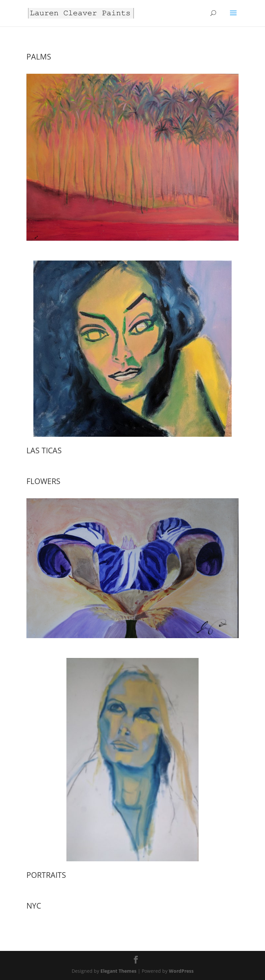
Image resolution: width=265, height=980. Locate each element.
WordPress (181, 971)
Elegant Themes (118, 971)
